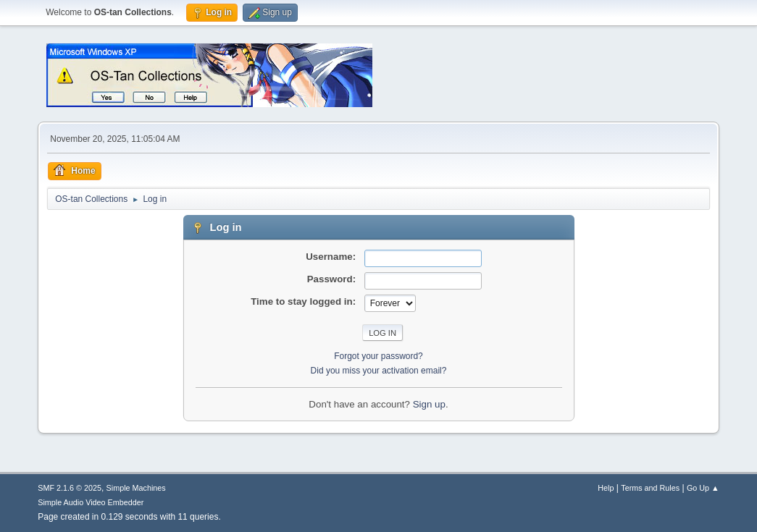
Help (606, 488)
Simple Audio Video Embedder (91, 502)
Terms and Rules (650, 488)
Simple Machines (136, 488)
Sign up (429, 404)
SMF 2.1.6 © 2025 (70, 488)
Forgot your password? (378, 356)
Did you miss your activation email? (379, 371)
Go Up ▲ (703, 488)
